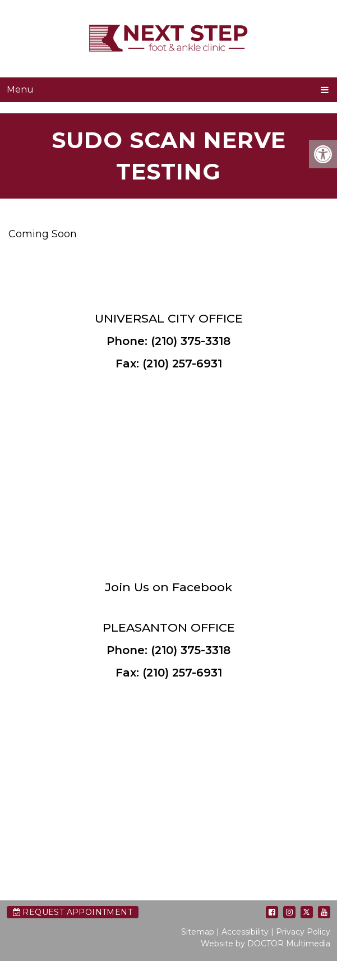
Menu (20, 89)
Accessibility (245, 932)
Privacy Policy (303, 932)
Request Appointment (73, 912)
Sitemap (198, 932)
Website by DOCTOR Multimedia (266, 944)
